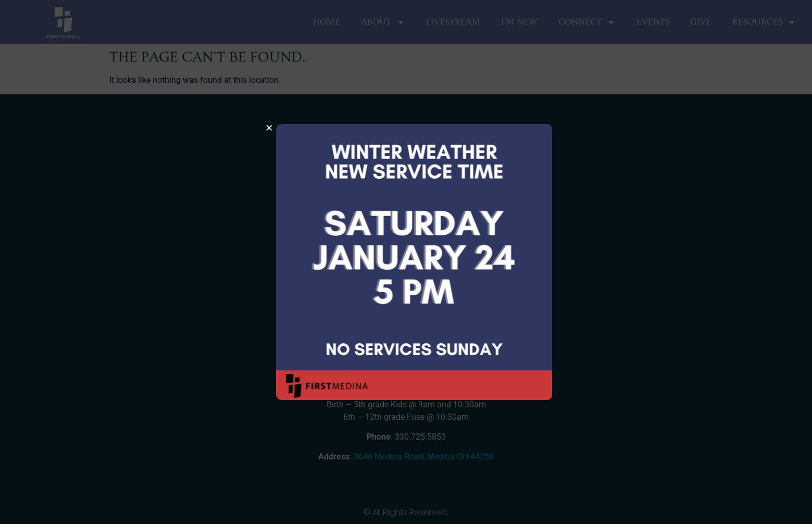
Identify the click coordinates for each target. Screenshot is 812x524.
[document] (406, 262)
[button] (282, 128)
